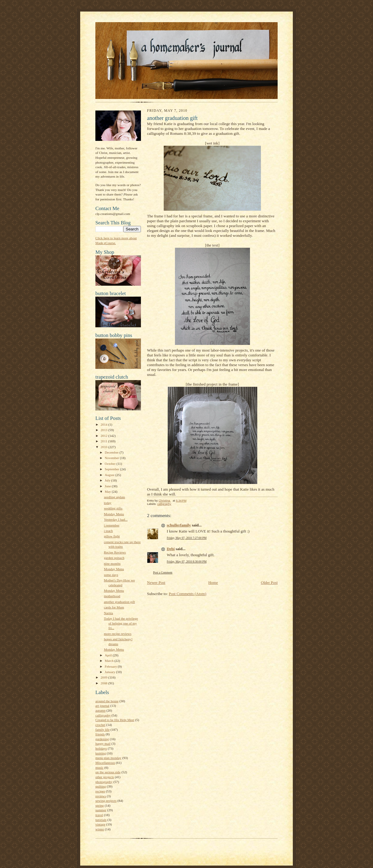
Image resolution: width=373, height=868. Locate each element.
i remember (112, 525)
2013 (104, 430)
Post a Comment (163, 572)
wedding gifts (113, 508)
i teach (108, 531)
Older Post (269, 582)
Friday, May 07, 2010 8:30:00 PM (187, 562)
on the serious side (108, 772)
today (108, 503)
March (110, 661)
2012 (104, 436)
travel (99, 815)
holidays (101, 748)
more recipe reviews (118, 634)
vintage (100, 824)
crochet (100, 725)
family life (103, 730)
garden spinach (114, 558)
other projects (105, 777)
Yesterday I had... (116, 519)
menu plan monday (108, 758)
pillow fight (112, 536)
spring (100, 805)
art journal (102, 706)
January (111, 672)
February (111, 666)
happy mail (103, 744)
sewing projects (106, 801)
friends (100, 734)
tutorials (101, 820)
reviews (101, 796)
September (113, 469)
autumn (101, 710)
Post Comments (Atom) (188, 594)
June (108, 486)
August (110, 475)
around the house (107, 701)
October (111, 464)
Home (213, 582)
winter (100, 829)
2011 (104, 441)
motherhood (112, 596)
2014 (104, 424)
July (108, 480)
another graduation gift (119, 602)
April (109, 655)
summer (101, 810)
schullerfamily (179, 525)
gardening (102, 739)
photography (104, 782)
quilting (101, 786)
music (99, 768)
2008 (104, 683)
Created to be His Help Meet (115, 720)
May (108, 492)
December (112, 452)
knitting (101, 753)
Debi (171, 549)
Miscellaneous (105, 763)
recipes (100, 791)
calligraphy (103, 715)
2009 (104, 677)
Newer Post (156, 582)
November (112, 458)
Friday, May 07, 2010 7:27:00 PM (187, 538)
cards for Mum (114, 607)
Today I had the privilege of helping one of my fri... (121, 623)
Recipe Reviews (115, 552)
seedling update (115, 497)
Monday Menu (114, 514)
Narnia (108, 613)
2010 (104, 447)
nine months (112, 563)
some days (111, 575)
